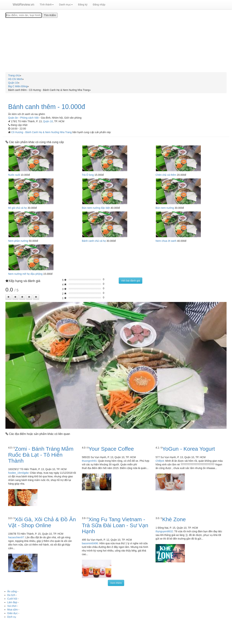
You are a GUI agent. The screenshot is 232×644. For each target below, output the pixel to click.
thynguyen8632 (164, 531)
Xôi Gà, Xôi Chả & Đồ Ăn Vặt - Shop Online (42, 522)
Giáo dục (12, 613)
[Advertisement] (116, 45)
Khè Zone (174, 519)
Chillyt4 (160, 461)
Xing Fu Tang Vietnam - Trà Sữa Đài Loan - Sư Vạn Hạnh (115, 525)
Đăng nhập (99, 5)
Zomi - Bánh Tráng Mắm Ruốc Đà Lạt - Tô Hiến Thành (41, 455)
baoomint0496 (90, 543)
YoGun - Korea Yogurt (189, 449)
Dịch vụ (12, 617)
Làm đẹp (12, 602)
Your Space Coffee (111, 449)
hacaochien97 (16, 537)
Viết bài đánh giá (130, 281)
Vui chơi (12, 606)
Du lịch (11, 595)
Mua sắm (13, 610)
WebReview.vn (23, 5)
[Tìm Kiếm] (50, 15)
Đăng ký (83, 5)
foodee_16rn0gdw (18, 473)
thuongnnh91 (89, 461)
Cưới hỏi (12, 599)
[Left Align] (9, 297)
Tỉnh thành (47, 5)
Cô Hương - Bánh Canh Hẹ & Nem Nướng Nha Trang (42, 132)
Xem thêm (116, 583)
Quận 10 (48, 121)
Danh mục (66, 5)
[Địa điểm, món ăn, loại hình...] (24, 15)
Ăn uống (12, 591)
